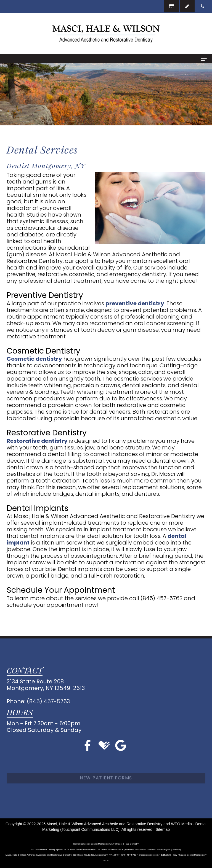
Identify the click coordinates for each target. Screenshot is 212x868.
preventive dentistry (135, 303)
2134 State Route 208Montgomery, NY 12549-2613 (46, 685)
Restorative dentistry (37, 441)
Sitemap (163, 829)
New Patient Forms (106, 787)
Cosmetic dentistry (34, 359)
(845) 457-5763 (48, 701)
